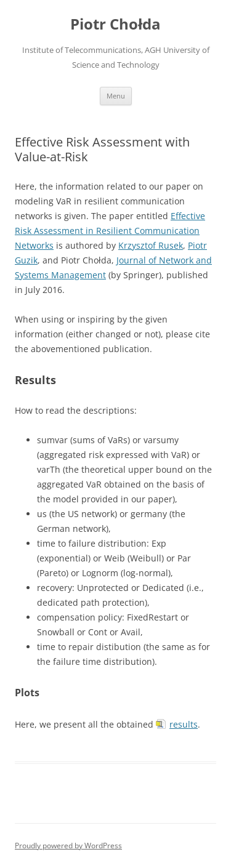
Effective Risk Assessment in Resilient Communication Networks (110, 231)
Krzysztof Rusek (151, 245)
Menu (116, 96)
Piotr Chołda (115, 24)
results (184, 724)
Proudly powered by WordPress (68, 846)
